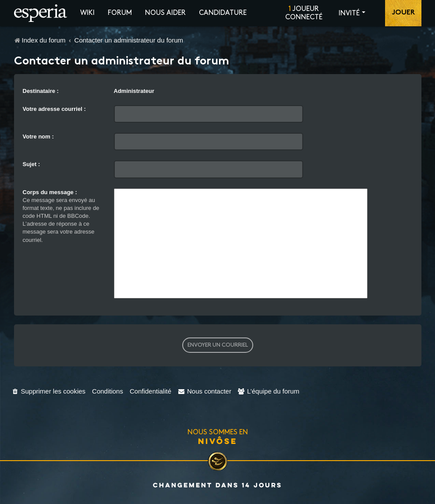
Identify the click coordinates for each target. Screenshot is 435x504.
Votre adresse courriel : (54, 109)
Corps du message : (50, 192)
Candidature (223, 13)
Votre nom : (38, 137)
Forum (120, 13)
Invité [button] (349, 13)
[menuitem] (49, 391)
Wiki (87, 13)
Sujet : (32, 164)
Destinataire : (41, 91)
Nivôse (218, 441)
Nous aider (165, 13)
